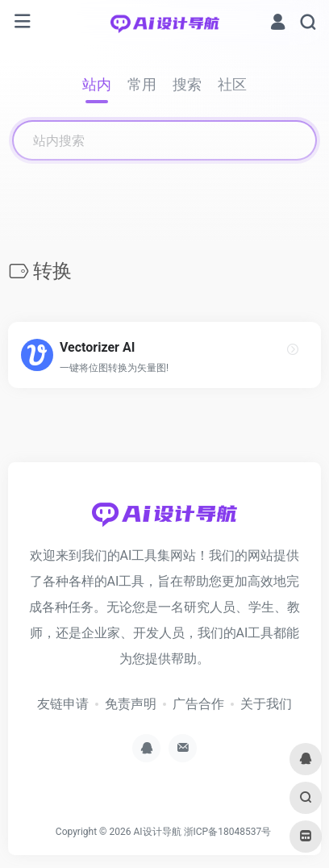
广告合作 (198, 704)
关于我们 (266, 704)
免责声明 (131, 704)
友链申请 (63, 704)
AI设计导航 (157, 832)
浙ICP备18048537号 (228, 832)
